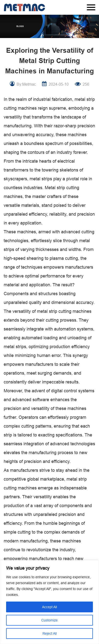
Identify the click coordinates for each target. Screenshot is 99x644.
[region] (49, 602)
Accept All (49, 607)
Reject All (50, 633)
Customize (49, 620)
